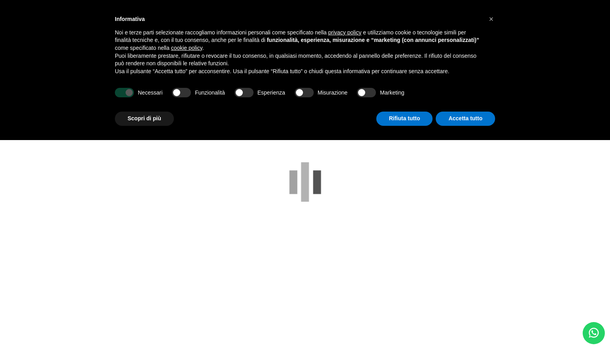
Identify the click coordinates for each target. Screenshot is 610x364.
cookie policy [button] (187, 48)
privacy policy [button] (345, 32)
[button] (491, 19)
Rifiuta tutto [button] (405, 118)
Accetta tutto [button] (465, 118)
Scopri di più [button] (144, 118)
